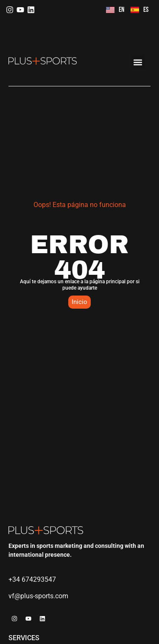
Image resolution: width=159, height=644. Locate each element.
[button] (138, 62)
